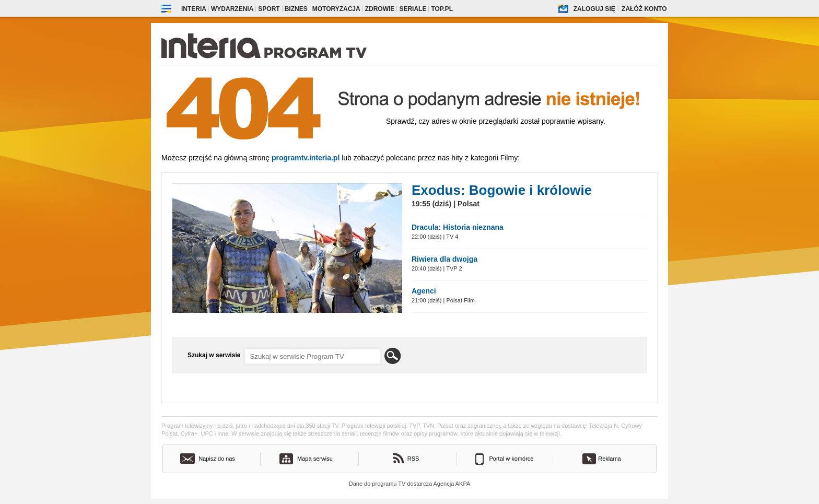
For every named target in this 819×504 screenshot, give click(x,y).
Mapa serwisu (315, 459)
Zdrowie (380, 9)
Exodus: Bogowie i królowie (502, 190)
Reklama (609, 459)
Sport (269, 9)
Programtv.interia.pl (306, 158)
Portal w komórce (512, 459)
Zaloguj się (594, 9)
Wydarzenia (232, 9)
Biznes (296, 9)
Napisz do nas (217, 459)
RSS (413, 459)
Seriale (413, 9)
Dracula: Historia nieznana (458, 227)
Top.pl (442, 9)
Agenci (424, 291)
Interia (194, 9)
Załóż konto (644, 9)
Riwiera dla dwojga (444, 259)
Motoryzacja (336, 9)
